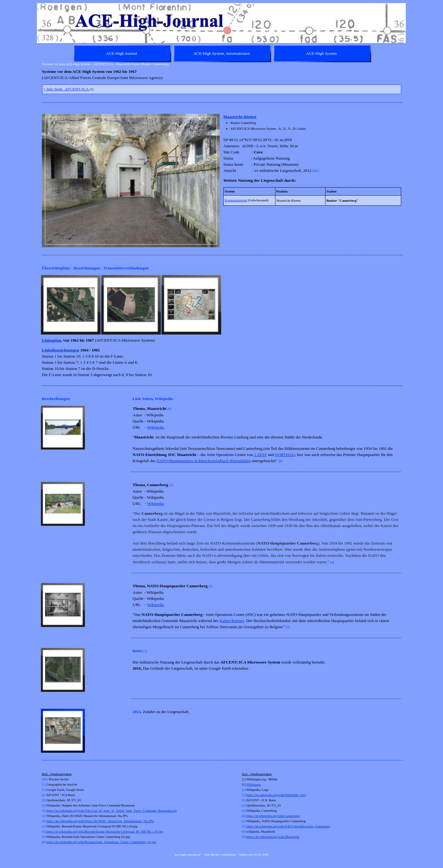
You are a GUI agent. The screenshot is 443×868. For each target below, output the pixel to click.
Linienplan (51, 340)
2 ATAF (261, 455)
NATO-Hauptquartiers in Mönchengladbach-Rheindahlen (204, 461)
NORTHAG (285, 455)
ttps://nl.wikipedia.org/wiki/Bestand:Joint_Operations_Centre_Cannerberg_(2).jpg (101, 842)
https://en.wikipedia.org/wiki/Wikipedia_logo (276, 795)
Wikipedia (156, 427)
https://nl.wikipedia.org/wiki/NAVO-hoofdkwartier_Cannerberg (288, 826)
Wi (248, 785)
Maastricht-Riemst (240, 117)
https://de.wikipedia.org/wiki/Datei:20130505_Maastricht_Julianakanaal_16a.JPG (100, 821)
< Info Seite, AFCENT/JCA (66, 89)
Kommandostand (236, 200)
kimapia (256, 785)
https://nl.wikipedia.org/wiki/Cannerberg (273, 816)
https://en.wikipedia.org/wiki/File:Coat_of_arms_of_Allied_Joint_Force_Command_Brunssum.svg (112, 811)
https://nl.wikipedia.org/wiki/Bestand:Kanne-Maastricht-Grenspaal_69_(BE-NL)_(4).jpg (104, 832)
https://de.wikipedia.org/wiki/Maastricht (273, 837)
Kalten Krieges (232, 621)
